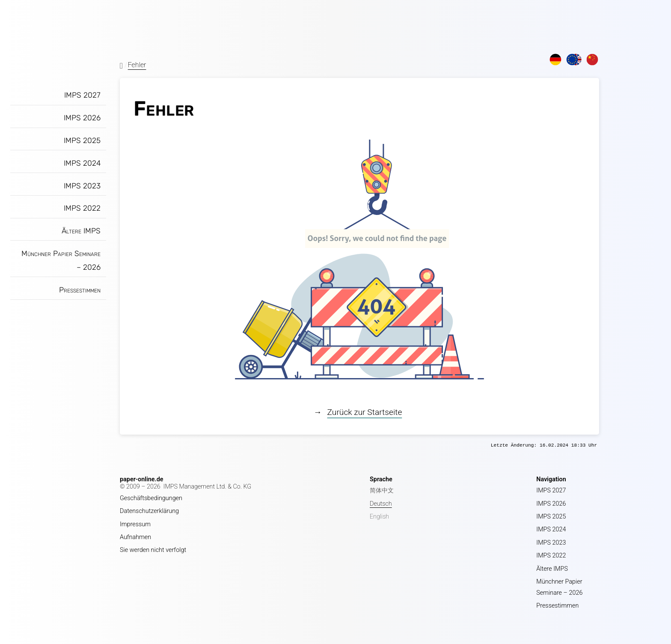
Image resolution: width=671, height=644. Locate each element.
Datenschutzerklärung (149, 511)
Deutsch (381, 504)
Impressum (135, 524)
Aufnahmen (135, 537)
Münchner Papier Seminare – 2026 (61, 260)
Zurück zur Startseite (365, 412)
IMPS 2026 (82, 118)
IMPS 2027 (82, 95)
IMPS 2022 (82, 208)
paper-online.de (142, 479)
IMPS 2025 (82, 140)
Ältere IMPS (81, 231)
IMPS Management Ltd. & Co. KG (208, 487)
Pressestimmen (80, 290)
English (379, 517)
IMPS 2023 (82, 186)
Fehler (137, 65)
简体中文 (382, 490)
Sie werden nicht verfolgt (153, 550)
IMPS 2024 (82, 163)
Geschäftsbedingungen (151, 498)
